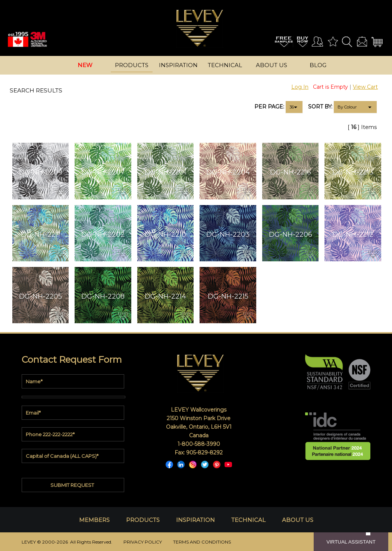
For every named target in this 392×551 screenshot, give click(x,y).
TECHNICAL (248, 520)
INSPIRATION (195, 520)
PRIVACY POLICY (143, 542)
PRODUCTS (143, 520)
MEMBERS (94, 520)
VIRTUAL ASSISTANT (351, 542)
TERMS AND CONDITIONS (202, 542)
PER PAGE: (269, 107)
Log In (300, 87)
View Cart (365, 87)
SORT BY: (320, 107)
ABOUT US (298, 520)
